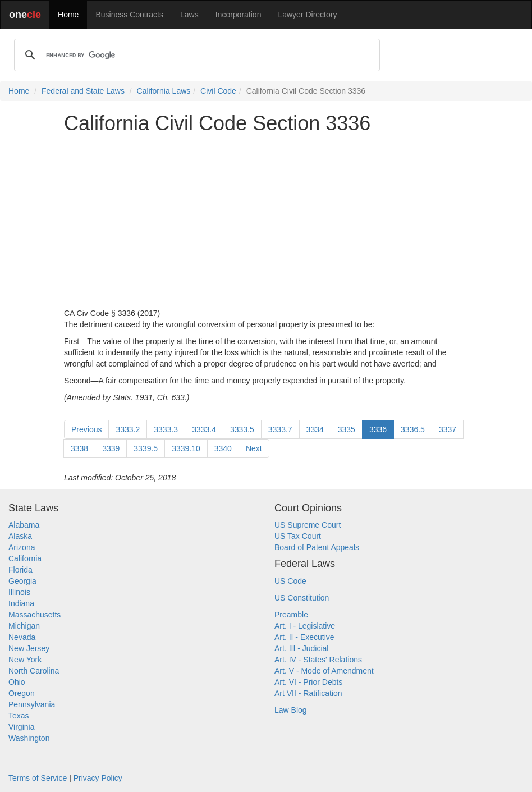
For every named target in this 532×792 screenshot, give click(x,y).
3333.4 (204, 429)
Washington (29, 738)
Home (68, 15)
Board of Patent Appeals (317, 547)
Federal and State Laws (83, 91)
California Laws (164, 91)
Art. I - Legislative (305, 626)
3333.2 (128, 429)
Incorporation (239, 15)
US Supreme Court (308, 525)
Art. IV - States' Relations (318, 660)
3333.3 (166, 429)
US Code (290, 581)
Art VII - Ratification (308, 693)
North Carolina (34, 671)
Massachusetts (35, 615)
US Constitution (302, 598)
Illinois (19, 592)
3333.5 (242, 429)
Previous (86, 429)
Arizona (22, 547)
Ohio (17, 682)
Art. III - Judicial (301, 648)
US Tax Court (298, 536)
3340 (223, 448)
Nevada (22, 637)
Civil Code (218, 91)
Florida (20, 570)
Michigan (24, 626)
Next (254, 448)
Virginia (21, 727)
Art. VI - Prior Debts (308, 682)
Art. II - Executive (304, 637)
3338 (79, 448)
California (25, 558)
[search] (195, 55)
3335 (347, 429)
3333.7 (280, 429)
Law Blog (291, 710)
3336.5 (413, 429)
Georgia (22, 581)
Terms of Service (38, 778)
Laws (189, 15)
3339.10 (186, 448)
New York (25, 660)
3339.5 (146, 448)
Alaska (20, 536)
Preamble (291, 615)
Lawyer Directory (307, 15)
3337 (448, 429)
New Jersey (29, 648)
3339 (111, 448)
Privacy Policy (98, 778)
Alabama (24, 525)
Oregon (22, 693)
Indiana (21, 603)
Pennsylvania (32, 704)
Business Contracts (129, 15)
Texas (19, 716)
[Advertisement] (266, 221)
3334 (315, 429)
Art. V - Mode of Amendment (324, 671)
